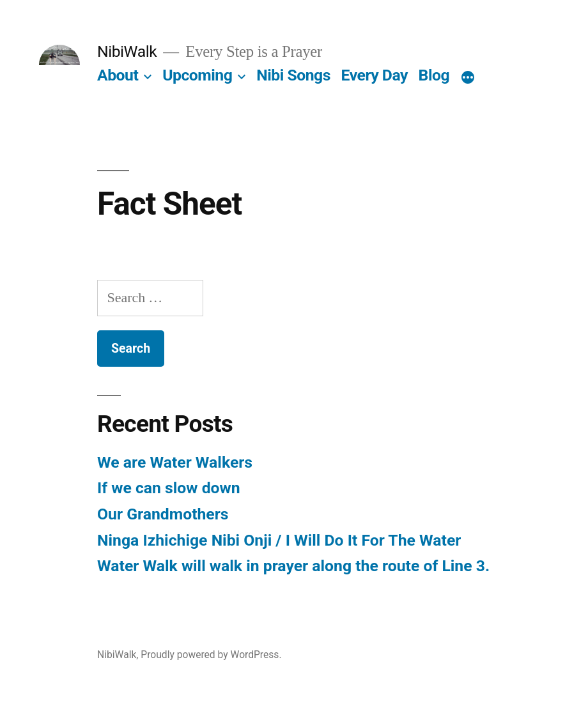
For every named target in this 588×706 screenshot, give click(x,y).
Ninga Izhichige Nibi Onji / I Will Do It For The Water (279, 540)
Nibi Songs (293, 75)
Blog (434, 75)
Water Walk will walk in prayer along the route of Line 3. (293, 566)
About (118, 75)
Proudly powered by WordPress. (211, 655)
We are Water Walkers (175, 462)
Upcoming (197, 75)
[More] (468, 78)
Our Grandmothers (163, 514)
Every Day (375, 75)
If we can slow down (169, 488)
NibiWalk (127, 51)
